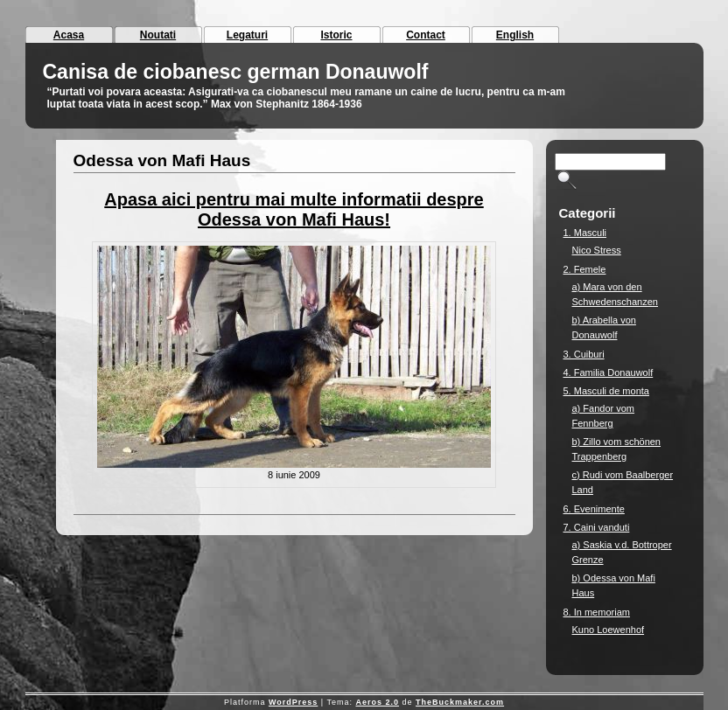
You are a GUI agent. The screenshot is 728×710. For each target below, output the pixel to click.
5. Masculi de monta (606, 391)
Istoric (336, 35)
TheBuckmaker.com (460, 702)
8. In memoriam (597, 612)
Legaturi (247, 35)
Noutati (158, 35)
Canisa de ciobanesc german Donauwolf (236, 72)
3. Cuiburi (584, 354)
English (515, 35)
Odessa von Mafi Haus (162, 160)
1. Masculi (585, 233)
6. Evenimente (594, 509)
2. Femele (585, 269)
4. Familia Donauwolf (609, 372)
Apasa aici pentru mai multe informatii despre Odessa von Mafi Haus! (294, 209)
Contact (426, 35)
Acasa (69, 35)
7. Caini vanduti (597, 527)
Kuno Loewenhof (609, 630)
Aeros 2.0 (377, 702)
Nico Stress (597, 250)
